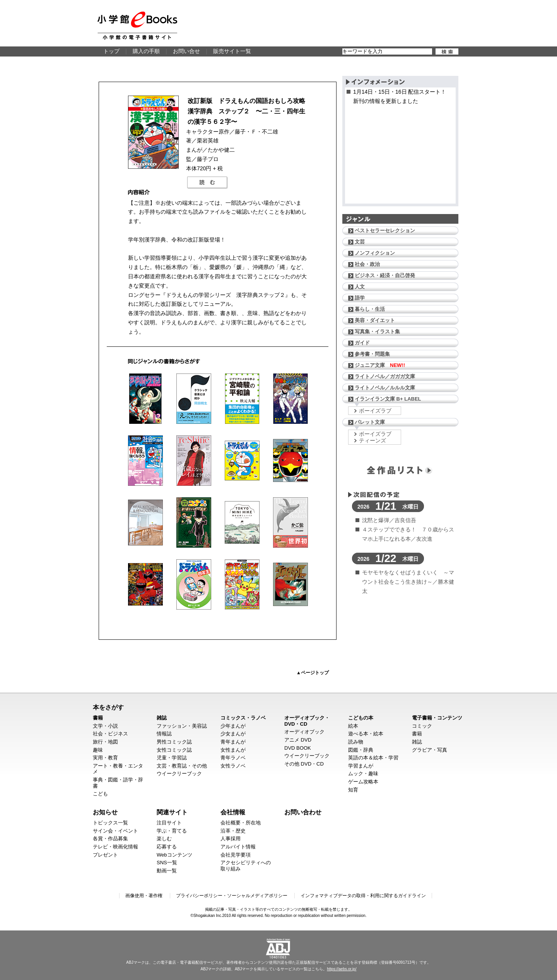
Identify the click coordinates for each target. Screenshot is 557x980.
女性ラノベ (233, 766)
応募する (167, 847)
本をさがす (108, 707)
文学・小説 (105, 726)
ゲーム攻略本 (363, 782)
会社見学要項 (236, 855)
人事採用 (231, 839)
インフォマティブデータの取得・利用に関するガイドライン (363, 896)
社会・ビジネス (110, 734)
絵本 (353, 726)
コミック (422, 726)
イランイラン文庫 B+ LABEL (388, 399)
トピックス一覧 (110, 823)
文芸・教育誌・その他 (182, 766)
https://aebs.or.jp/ (342, 969)
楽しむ (164, 839)
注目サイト (169, 823)
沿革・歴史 (233, 831)
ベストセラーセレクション (385, 230)
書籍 (98, 718)
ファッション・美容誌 (182, 726)
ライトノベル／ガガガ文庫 (385, 376)
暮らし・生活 (370, 309)
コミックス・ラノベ (243, 718)
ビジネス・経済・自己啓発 (385, 275)
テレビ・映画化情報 (115, 847)
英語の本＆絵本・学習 (373, 758)
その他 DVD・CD (304, 764)
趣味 (98, 750)
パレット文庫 (370, 422)
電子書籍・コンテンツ (437, 718)
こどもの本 (361, 718)
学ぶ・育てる (172, 831)
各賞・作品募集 (110, 839)
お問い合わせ (303, 812)
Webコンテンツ (174, 855)
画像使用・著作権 (144, 896)
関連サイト (172, 812)
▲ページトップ (313, 673)
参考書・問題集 (372, 354)
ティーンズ (372, 440)
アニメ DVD (298, 740)
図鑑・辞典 (361, 750)
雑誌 (162, 718)
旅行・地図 (105, 742)
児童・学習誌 (172, 758)
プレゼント (105, 855)
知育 (353, 790)
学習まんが (361, 766)
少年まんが (233, 726)
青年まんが (233, 742)
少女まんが (233, 734)
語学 (360, 298)
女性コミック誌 (174, 750)
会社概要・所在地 (241, 823)
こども (100, 794)
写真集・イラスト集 (377, 332)
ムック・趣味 (363, 774)
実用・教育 (105, 758)
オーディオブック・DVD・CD (307, 721)
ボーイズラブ (375, 411)
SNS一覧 (167, 863)
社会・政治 (367, 264)
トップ (111, 51)
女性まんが (233, 750)
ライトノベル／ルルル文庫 (385, 388)
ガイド (362, 343)
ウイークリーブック (179, 774)
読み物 (356, 742)
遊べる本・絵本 (366, 734)
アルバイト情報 (238, 847)
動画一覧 (167, 871)
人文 (360, 287)
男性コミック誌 (174, 742)
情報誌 (164, 734)
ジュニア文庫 (380, 365)
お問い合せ (186, 51)
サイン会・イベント (115, 831)
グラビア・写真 (430, 750)
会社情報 (233, 812)
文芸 (360, 242)
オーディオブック (304, 732)
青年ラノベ (233, 758)
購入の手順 (146, 51)
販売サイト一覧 (232, 51)
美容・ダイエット (375, 320)
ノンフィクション (375, 253)
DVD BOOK (298, 748)
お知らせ (105, 812)
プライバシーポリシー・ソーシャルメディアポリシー (232, 896)
